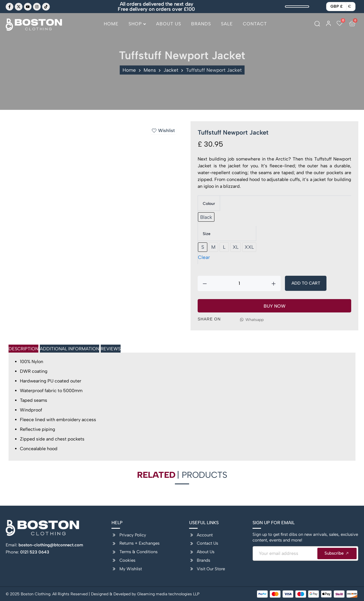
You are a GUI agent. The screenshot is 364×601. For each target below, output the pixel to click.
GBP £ (337, 6)
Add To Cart (306, 283)
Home (129, 70)
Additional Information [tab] (70, 349)
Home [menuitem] (111, 24)
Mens (150, 70)
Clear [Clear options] (204, 257)
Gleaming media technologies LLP (168, 594)
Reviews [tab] (111, 349)
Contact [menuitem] (255, 24)
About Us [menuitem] (169, 24)
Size (207, 234)
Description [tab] (23, 349)
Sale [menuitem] (227, 24)
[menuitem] (137, 26)
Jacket (171, 70)
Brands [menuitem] (201, 24)
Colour (209, 204)
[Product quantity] (239, 283)
